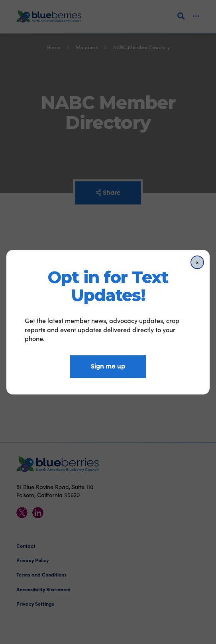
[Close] (197, 262)
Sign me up (108, 366)
